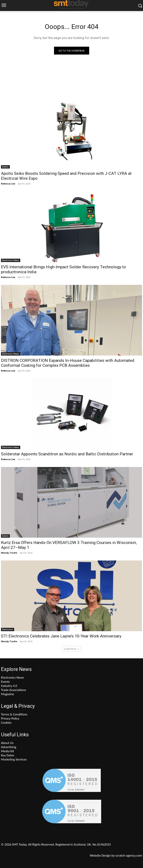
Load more (72, 649)
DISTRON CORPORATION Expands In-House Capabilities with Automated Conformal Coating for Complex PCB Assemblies (68, 363)
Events (5, 167)
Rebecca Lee (8, 184)
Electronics (8, 629)
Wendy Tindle (9, 553)
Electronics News (11, 260)
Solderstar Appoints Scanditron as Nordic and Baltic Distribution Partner (67, 454)
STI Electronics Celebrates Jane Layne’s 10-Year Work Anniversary (61, 636)
